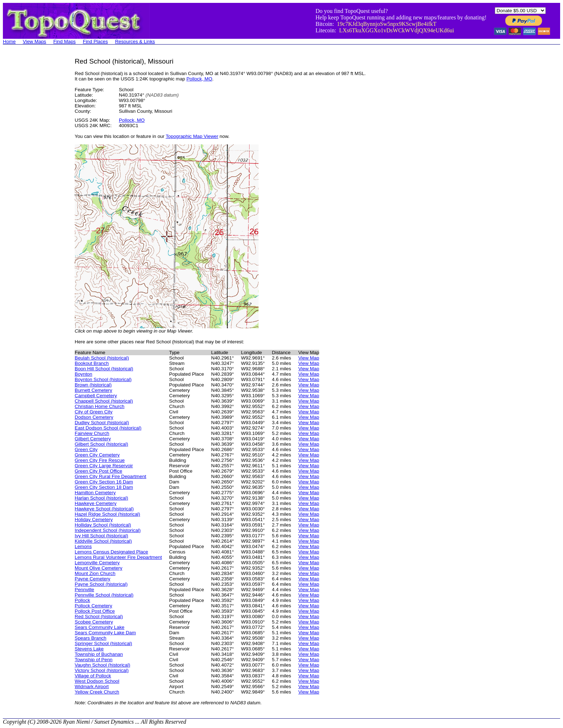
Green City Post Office (98, 471)
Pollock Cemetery (93, 606)
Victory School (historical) (102, 670)
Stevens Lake (89, 649)
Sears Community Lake (100, 627)
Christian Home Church (100, 406)
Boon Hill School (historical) (104, 369)
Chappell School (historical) (104, 401)
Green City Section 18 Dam (104, 487)
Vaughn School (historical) (103, 665)
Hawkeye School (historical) (104, 509)
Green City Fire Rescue (100, 460)
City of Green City (94, 412)
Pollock (82, 600)
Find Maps (65, 41)
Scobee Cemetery (94, 622)
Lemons (83, 546)
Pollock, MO (199, 79)
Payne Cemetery (92, 579)
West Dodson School (97, 681)
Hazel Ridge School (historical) (107, 514)
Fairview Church (92, 433)
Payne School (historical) (101, 584)
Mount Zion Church (95, 573)
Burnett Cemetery (93, 390)
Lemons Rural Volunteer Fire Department (118, 557)
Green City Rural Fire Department (110, 476)
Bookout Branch (92, 363)
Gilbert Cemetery (93, 439)
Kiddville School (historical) (103, 541)
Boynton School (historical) (103, 379)
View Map (309, 358)
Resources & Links (135, 41)
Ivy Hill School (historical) (101, 536)
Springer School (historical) (103, 643)
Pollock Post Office (95, 611)
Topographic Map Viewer (192, 136)
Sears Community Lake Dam (105, 633)
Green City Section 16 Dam (104, 482)
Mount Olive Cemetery (99, 568)
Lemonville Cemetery (97, 563)
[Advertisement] (32, 165)
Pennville (84, 590)
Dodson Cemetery (94, 417)
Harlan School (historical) (101, 498)
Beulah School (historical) (102, 358)
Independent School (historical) (108, 530)
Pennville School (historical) (104, 595)
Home (9, 41)
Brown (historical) (93, 385)
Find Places (96, 41)
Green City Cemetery (97, 455)
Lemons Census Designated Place (111, 552)
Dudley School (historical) (102, 423)
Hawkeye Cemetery (96, 503)
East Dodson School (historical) (108, 428)
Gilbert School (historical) (101, 444)
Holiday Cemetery (94, 520)
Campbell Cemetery (96, 396)
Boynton (83, 374)
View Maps (35, 41)
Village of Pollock (93, 676)
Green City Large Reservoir (104, 466)
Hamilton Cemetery (95, 493)
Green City (86, 449)
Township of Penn (94, 660)
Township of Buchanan (99, 654)
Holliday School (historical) (103, 525)
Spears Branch (90, 638)
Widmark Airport (92, 687)
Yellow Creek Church (97, 692)
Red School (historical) (99, 616)
